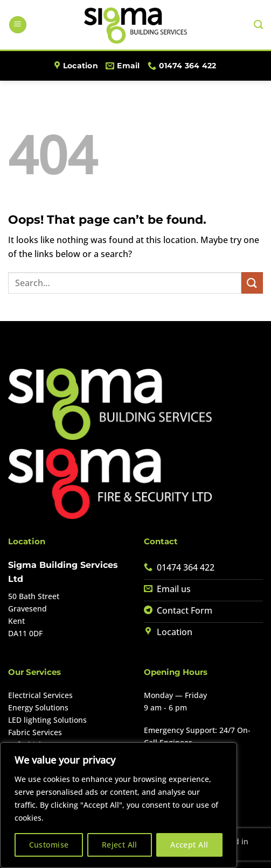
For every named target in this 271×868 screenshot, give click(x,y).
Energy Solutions (38, 707)
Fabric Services (35, 732)
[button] (18, 25)
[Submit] (252, 283)
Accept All (189, 845)
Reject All (120, 845)
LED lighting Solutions (47, 720)
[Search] (258, 25)
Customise (49, 845)
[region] (119, 805)
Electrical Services (40, 695)
